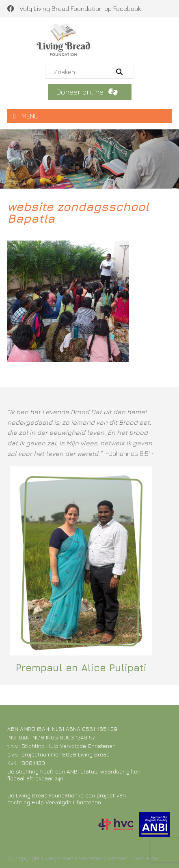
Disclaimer (147, 858)
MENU (26, 116)
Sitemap (118, 858)
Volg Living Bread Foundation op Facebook (74, 9)
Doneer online (88, 92)
